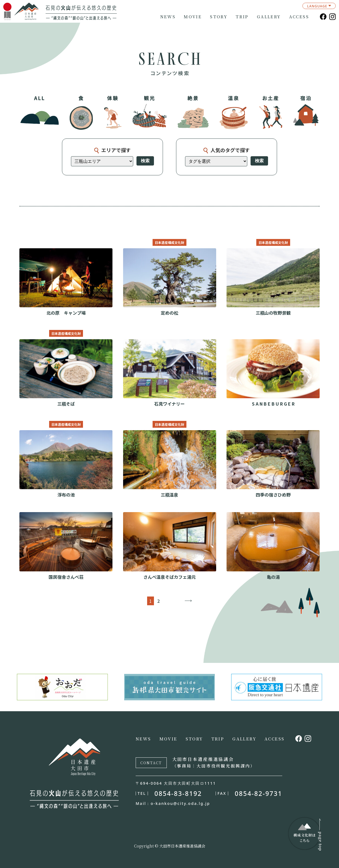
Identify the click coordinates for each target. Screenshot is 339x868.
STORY (219, 17)
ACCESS (299, 17)
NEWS (168, 17)
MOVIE (193, 17)
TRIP (242, 17)
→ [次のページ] (188, 601)
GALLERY (269, 17)
